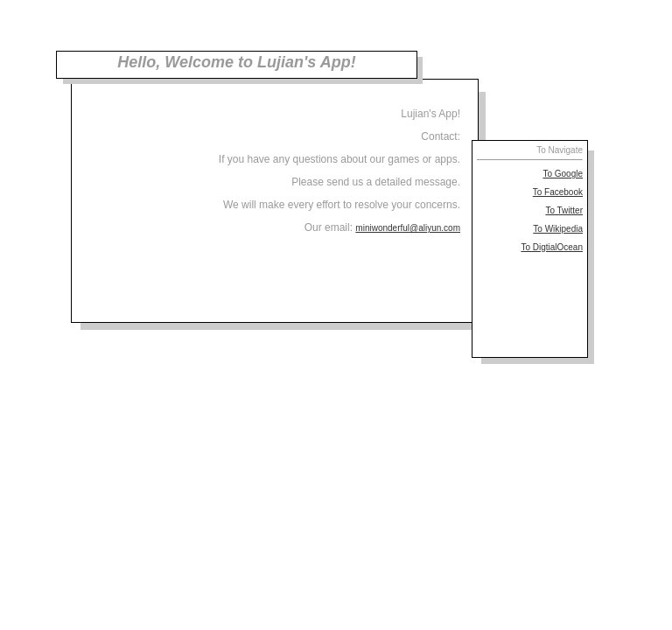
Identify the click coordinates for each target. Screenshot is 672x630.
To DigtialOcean (552, 247)
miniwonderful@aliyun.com (408, 228)
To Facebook (558, 192)
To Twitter (564, 210)
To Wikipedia (558, 229)
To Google (563, 174)
